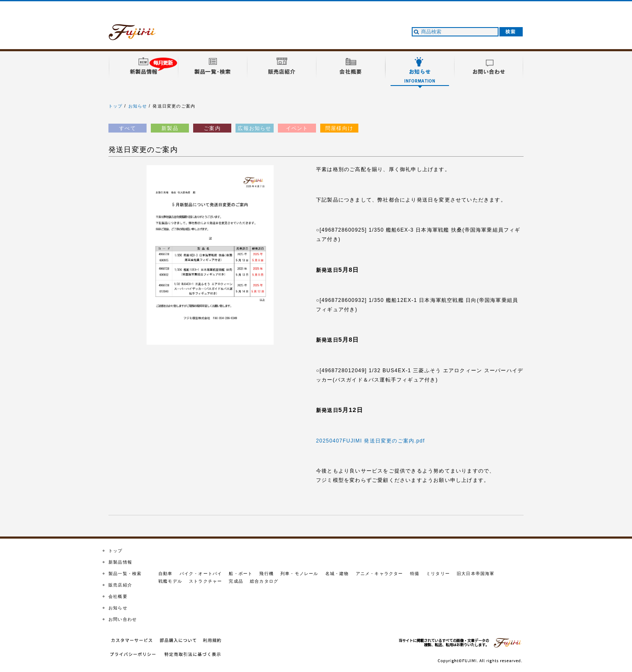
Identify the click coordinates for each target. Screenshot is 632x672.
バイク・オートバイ (201, 574)
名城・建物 (337, 574)
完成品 (236, 581)
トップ (116, 106)
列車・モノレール (299, 574)
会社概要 (118, 596)
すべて (128, 128)
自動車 (166, 574)
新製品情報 (120, 562)
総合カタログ (264, 581)
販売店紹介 (120, 585)
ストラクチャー (205, 581)
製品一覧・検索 (125, 574)
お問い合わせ (123, 619)
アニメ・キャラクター (380, 574)
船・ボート (241, 574)
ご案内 (212, 128)
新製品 (170, 128)
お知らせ (138, 106)
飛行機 (266, 574)
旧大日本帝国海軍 (476, 574)
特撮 (415, 574)
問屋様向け (339, 128)
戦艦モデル (170, 581)
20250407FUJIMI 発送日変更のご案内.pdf (370, 441)
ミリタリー (438, 574)
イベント (297, 128)
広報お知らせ (254, 128)
